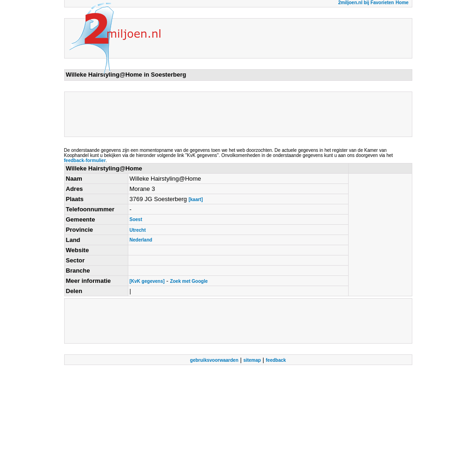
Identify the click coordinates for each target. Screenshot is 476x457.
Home (402, 3)
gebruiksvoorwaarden (214, 360)
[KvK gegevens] (147, 281)
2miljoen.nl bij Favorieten (366, 3)
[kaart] (196, 199)
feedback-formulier (85, 160)
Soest (136, 219)
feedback (276, 360)
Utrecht (138, 230)
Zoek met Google (189, 281)
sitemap (252, 360)
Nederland (141, 240)
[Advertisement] (235, 114)
